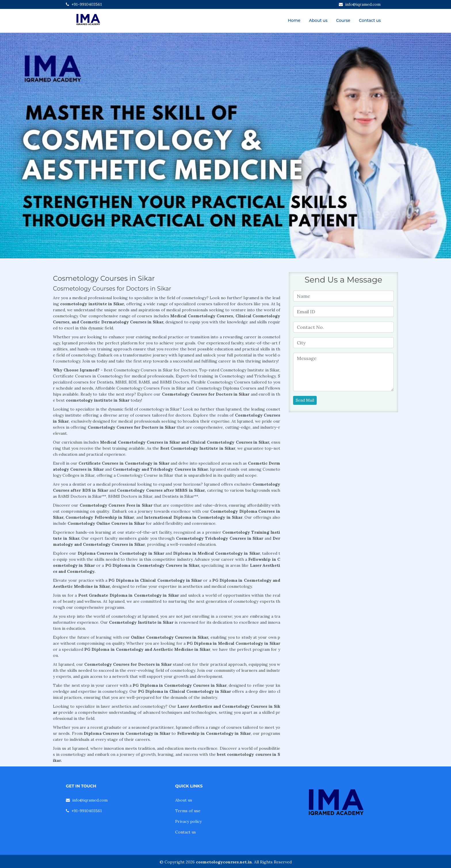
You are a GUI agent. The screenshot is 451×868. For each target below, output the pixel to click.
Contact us (370, 20)
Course (343, 20)
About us (318, 20)
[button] (34, 146)
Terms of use (188, 811)
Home (294, 20)
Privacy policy (188, 821)
